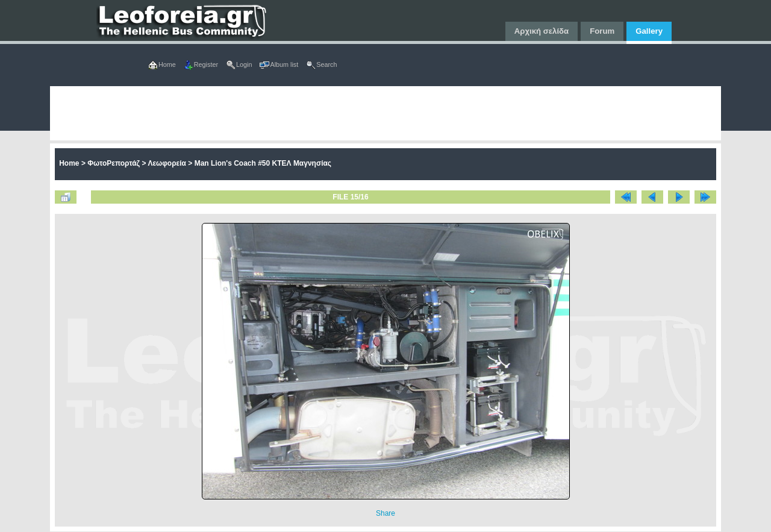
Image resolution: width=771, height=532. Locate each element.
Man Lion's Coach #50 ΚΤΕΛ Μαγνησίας (263, 163)
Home (69, 163)
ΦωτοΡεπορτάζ (114, 163)
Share (385, 513)
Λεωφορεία (167, 163)
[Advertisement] (385, 113)
